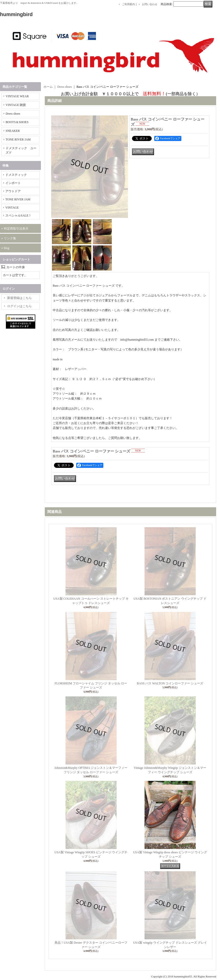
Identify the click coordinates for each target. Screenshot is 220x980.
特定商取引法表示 (16, 229)
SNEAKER (13, 131)
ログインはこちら (19, 306)
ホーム (48, 87)
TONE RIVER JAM (18, 139)
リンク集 (10, 238)
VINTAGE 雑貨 (16, 105)
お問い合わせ (150, 4)
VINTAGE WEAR (17, 96)
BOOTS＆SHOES (17, 122)
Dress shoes (13, 114)
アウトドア (13, 191)
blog (7, 248)
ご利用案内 (128, 4)
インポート (13, 183)
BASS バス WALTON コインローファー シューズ (170, 683)
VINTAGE (12, 208)
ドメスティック (16, 175)
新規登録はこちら (19, 298)
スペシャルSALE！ (18, 216)
